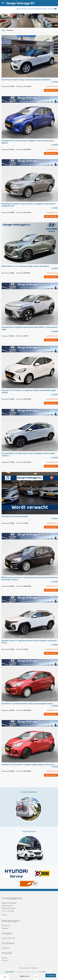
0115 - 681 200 (8, 911)
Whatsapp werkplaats (27, 9)
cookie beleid (9, 972)
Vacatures (5, 928)
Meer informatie (51, 90)
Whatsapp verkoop (45, 9)
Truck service (6, 926)
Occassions (6, 948)
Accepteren (51, 975)
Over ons (5, 960)
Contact (4, 915)
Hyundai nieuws (29, 831)
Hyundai (4, 958)
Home (3, 30)
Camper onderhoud (29, 792)
